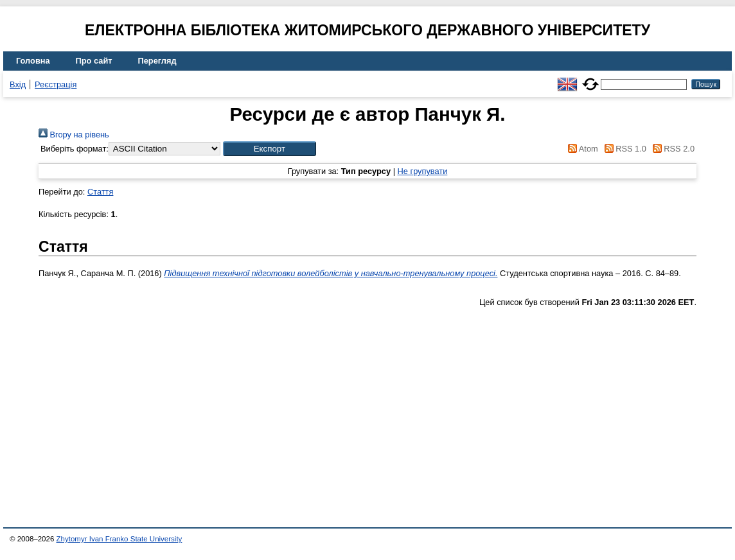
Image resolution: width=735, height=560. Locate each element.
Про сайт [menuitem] (94, 61)
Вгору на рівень (74, 135)
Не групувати (423, 171)
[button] (270, 149)
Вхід (18, 84)
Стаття (100, 192)
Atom (581, 149)
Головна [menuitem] (33, 61)
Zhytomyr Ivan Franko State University (120, 539)
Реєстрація (56, 84)
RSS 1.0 (623, 149)
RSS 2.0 (671, 149)
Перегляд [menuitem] (157, 61)
